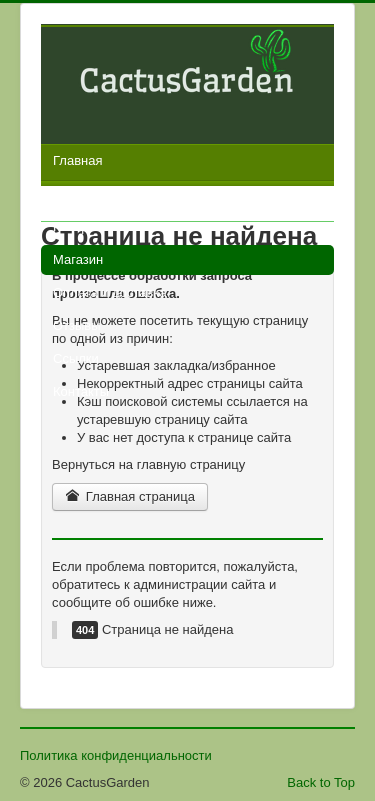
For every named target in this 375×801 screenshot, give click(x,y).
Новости (78, 193)
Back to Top (321, 782)
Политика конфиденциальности (116, 755)
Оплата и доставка (110, 292)
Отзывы (77, 325)
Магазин (78, 259)
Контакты (81, 391)
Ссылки (76, 358)
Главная (77, 160)
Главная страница (130, 496)
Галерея (78, 226)
